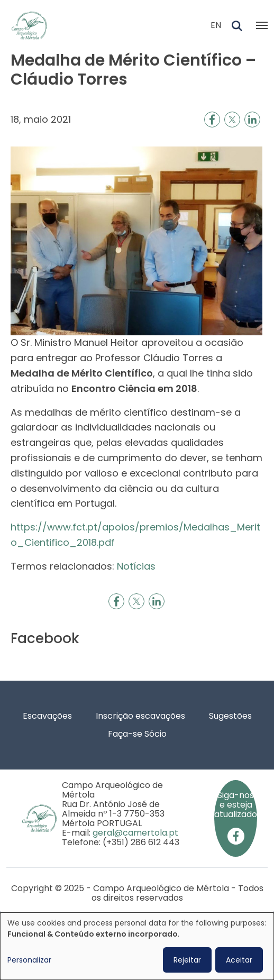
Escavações (47, 716)
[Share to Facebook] (212, 120)
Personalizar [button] (29, 960)
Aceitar (239, 960)
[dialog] (137, 946)
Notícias (136, 566)
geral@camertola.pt (135, 833)
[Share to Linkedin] (252, 120)
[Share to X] (232, 120)
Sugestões (230, 716)
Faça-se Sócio (137, 734)
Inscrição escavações (140, 716)
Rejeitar (187, 960)
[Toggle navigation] (262, 25)
